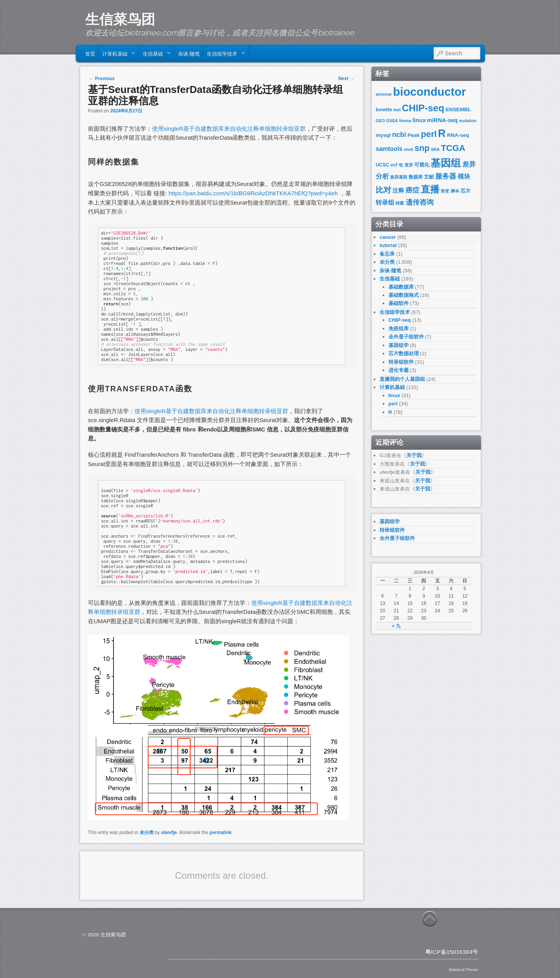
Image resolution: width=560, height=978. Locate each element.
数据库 (416, 177)
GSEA (392, 121)
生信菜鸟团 (120, 19)
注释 (398, 191)
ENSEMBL (458, 110)
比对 (383, 190)
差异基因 (399, 177)
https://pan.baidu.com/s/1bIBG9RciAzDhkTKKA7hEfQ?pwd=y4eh (253, 193)
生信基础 (155, 55)
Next (346, 79)
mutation (468, 121)
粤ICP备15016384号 (452, 952)
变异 (409, 165)
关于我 (414, 455)
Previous (102, 79)
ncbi (399, 135)
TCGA (453, 148)
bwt (397, 110)
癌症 (413, 190)
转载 (400, 203)
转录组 (385, 202)
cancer (388, 237)
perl (429, 134)
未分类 (147, 833)
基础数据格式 (404, 295)
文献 (429, 177)
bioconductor (430, 92)
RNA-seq (458, 135)
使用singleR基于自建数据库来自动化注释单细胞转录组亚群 (229, 129)
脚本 (455, 191)
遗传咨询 (420, 202)
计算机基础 (117, 55)
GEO (380, 121)
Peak (414, 135)
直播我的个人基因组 (402, 379)
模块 (464, 176)
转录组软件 (401, 362)
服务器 (446, 176)
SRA (435, 149)
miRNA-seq (442, 120)
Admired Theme (464, 970)
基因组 (446, 163)
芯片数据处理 (404, 353)
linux (419, 120)
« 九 (396, 626)
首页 (90, 53)
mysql (383, 135)
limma (405, 121)
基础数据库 (401, 287)
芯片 (465, 191)
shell (408, 149)
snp (422, 148)
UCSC (382, 165)
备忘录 (387, 254)
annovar (384, 94)
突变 (445, 191)
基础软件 (399, 303)
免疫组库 (399, 329)
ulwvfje (169, 833)
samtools (389, 149)
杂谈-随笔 (189, 53)
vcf (394, 165)
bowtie (384, 110)
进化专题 (399, 370)
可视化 (422, 165)
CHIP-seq (423, 108)
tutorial (388, 245)
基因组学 (399, 345)
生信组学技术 (224, 55)
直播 (430, 189)
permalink (221, 833)
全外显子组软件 (406, 337)
